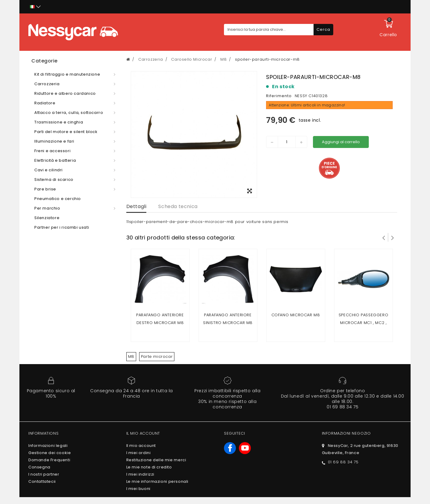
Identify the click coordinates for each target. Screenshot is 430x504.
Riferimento (279, 96)
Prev (384, 237)
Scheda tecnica (178, 206)
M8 (131, 356)
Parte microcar (157, 356)
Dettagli (136, 206)
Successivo (393, 237)
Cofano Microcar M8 (296, 315)
